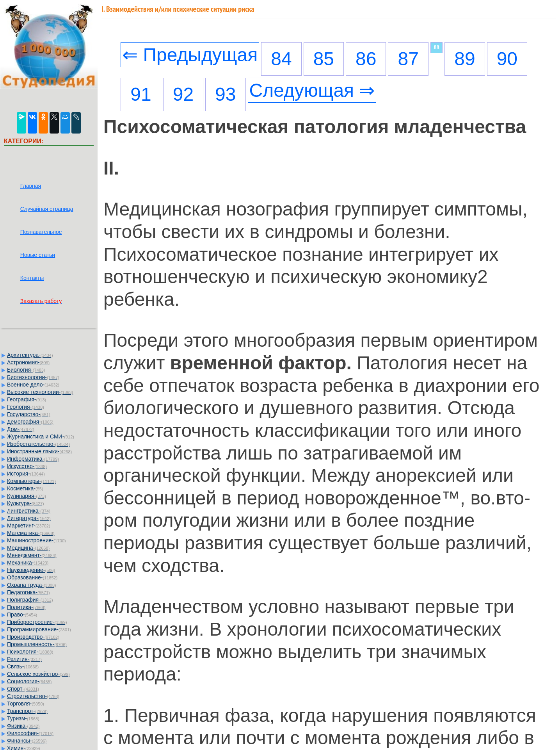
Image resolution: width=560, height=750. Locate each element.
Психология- (30, 652)
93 (225, 94)
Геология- (26, 407)
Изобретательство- (38, 444)
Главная (31, 186)
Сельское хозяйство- (38, 674)
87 (408, 59)
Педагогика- (28, 592)
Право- (22, 615)
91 (141, 94)
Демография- (30, 422)
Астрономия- (28, 362)
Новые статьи (38, 255)
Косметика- (25, 488)
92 (183, 94)
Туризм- (23, 718)
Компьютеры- (31, 481)
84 (281, 59)
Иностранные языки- (39, 451)
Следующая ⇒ (312, 90)
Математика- (31, 533)
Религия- (24, 659)
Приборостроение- (37, 622)
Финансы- (27, 741)
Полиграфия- (30, 600)
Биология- (26, 370)
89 (465, 59)
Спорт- (23, 689)
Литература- (29, 518)
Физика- (23, 726)
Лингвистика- (29, 511)
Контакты (32, 278)
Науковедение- (31, 570)
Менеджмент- (32, 555)
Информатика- (33, 459)
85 (324, 59)
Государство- (29, 414)
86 (366, 59)
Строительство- (33, 696)
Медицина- (28, 548)
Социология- (29, 681)
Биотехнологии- (33, 377)
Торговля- (26, 704)
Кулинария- (27, 496)
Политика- (26, 607)
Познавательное (41, 232)
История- (26, 474)
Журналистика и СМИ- (41, 436)
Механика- (28, 563)
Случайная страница (47, 209)
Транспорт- (27, 711)
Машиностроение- (36, 540)
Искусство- (27, 466)
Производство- (33, 637)
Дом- (21, 429)
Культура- (26, 503)
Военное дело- (33, 385)
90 (507, 59)
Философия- (30, 733)
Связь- (23, 666)
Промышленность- (37, 644)
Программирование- (39, 629)
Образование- (32, 577)
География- (27, 399)
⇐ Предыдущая (190, 55)
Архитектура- (30, 355)
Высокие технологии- (40, 392)
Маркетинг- (29, 526)
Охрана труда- (32, 585)
